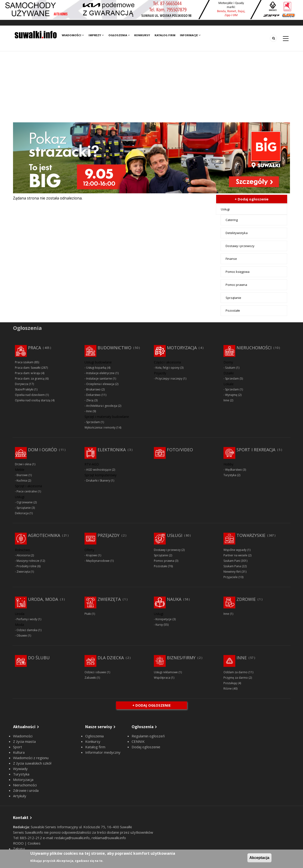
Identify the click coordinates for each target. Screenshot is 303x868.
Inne (89, 411)
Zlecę (90, 400)
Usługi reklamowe (166, 672)
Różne (228, 689)
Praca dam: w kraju (28, 373)
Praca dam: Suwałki (28, 368)
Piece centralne (27, 491)
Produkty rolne (27, 566)
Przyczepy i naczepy (169, 379)
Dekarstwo (93, 395)
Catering (232, 220)
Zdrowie (246, 599)
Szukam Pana (232, 566)
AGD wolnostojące (99, 470)
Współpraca (162, 678)
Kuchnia (22, 480)
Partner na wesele (235, 555)
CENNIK (138, 741)
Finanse (231, 259)
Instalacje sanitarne (99, 379)
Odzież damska (27, 630)
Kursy (159, 625)
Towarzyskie (251, 535)
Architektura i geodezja (102, 406)
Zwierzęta (23, 572)
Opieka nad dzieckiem (30, 395)
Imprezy (96, 35)
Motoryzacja (182, 348)
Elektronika (112, 450)
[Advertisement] (151, 87)
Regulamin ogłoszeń (148, 736)
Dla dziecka (111, 658)
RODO (19, 843)
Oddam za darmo (236, 672)
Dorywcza (22, 384)
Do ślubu (39, 658)
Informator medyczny (103, 752)
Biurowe (22, 475)
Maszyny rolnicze (28, 561)
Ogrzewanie (25, 502)
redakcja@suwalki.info (72, 838)
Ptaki (88, 614)
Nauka (174, 599)
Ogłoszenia (119, 35)
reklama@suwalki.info (109, 838)
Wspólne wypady (235, 550)
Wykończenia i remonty (100, 427)
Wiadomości (73, 35)
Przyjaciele (231, 577)
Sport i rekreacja (256, 450)
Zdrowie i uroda (26, 790)
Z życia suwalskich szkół (32, 763)
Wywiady (20, 769)
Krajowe (92, 555)
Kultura (19, 752)
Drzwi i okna (23, 464)
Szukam (230, 368)
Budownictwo (114, 348)
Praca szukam (24, 362)
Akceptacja (260, 858)
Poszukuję (230, 683)
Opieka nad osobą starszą (33, 400)
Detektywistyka (237, 233)
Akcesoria (23, 555)
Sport (18, 747)
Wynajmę (231, 395)
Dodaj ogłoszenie (146, 747)
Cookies (34, 843)
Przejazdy (109, 535)
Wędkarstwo (234, 470)
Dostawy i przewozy (240, 246)
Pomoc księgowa (238, 272)
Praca (34, 348)
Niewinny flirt (232, 572)
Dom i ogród (42, 450)
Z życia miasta (24, 741)
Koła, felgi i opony (167, 368)
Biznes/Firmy (181, 658)
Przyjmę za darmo (236, 678)
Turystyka (230, 475)
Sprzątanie (233, 298)
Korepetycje (164, 619)
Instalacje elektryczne (100, 373)
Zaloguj (19, 849)
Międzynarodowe (98, 561)
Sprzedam (93, 422)
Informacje (190, 35)
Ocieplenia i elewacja (100, 384)
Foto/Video (180, 450)
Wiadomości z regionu (31, 758)
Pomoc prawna (236, 285)
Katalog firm (165, 35)
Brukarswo (93, 389)
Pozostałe (233, 310)
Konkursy (142, 35)
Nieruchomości (254, 348)
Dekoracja (22, 513)
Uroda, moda (43, 599)
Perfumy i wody (27, 619)
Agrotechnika (44, 535)
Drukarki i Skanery (98, 480)
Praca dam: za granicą (30, 379)
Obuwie (22, 635)
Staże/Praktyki (24, 389)
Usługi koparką (96, 368)
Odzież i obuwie (95, 672)
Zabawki (90, 678)
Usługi (225, 209)
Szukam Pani (232, 561)
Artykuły (20, 796)
